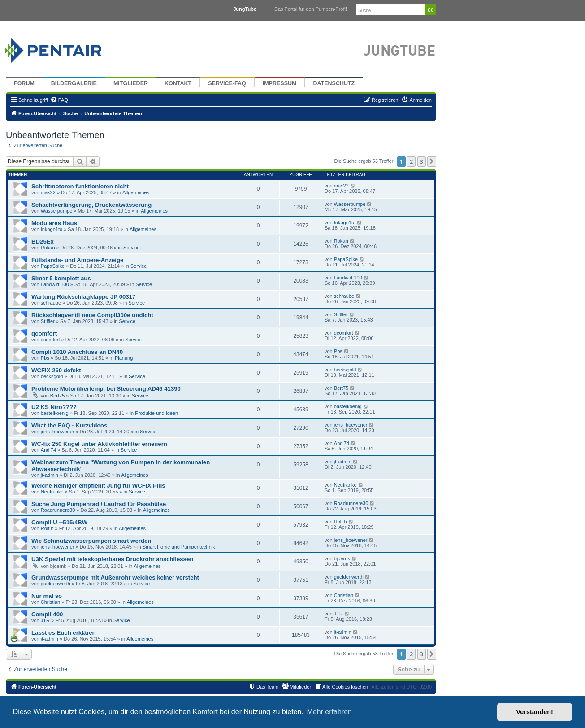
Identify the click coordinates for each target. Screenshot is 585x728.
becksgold (52, 376)
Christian (50, 602)
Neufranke (52, 492)
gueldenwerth (56, 584)
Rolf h (47, 528)
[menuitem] (59, 100)
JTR (45, 620)
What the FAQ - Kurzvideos (69, 425)
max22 (48, 192)
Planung (124, 358)
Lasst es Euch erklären (64, 633)
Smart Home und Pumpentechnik (179, 547)
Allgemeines (136, 192)
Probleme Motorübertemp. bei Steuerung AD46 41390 (106, 389)
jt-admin (50, 475)
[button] (432, 161)
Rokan (48, 248)
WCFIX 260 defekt (56, 370)
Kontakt (178, 83)
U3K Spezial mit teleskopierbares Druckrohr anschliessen (112, 559)
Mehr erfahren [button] (329, 712)
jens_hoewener (58, 432)
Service (132, 248)
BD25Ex (43, 242)
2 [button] (411, 161)
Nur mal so (47, 596)
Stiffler (48, 321)
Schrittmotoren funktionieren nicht (80, 186)
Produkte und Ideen (156, 413)
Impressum (280, 83)
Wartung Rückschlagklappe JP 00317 (83, 297)
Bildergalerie (74, 83)
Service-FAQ (227, 83)
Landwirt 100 (55, 284)
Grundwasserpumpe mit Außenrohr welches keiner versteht (115, 578)
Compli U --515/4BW (59, 522)
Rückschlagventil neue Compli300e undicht (92, 315)
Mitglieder (131, 83)
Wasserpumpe (57, 211)
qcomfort (44, 333)
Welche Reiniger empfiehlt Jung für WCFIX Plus (98, 486)
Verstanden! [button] (535, 712)
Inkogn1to (52, 229)
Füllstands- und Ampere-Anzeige (77, 260)
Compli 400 (47, 614)
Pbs (45, 358)
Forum (24, 83)
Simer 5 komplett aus (61, 278)
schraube (51, 303)
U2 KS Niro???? (54, 407)
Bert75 (57, 396)
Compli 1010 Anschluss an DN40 (77, 352)
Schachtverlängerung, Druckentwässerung (91, 205)
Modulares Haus (54, 223)
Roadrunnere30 (58, 510)
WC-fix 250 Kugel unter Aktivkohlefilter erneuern (99, 444)
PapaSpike (53, 266)
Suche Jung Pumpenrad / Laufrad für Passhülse (99, 504)
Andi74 (48, 450)
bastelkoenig (55, 413)
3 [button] (422, 161)
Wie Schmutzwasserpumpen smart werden (91, 541)
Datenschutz (334, 83)
